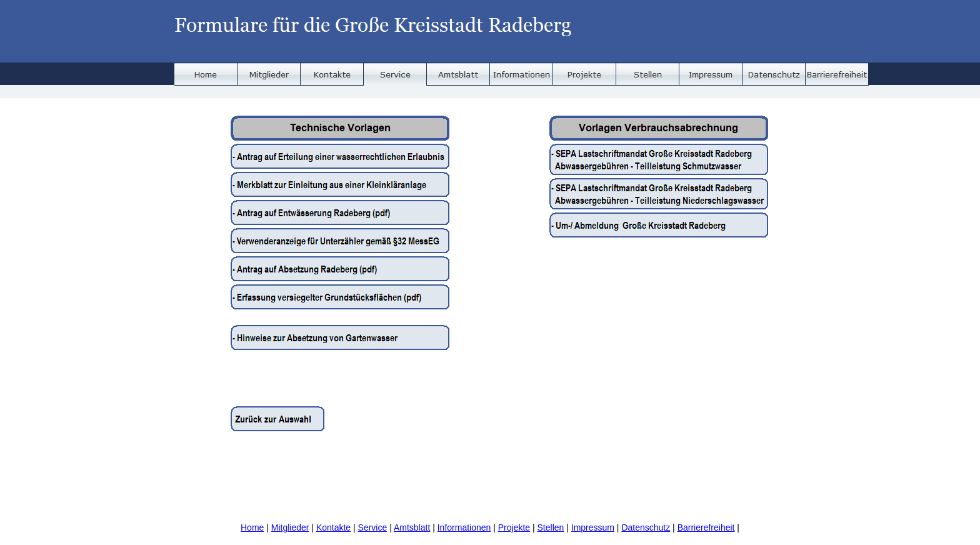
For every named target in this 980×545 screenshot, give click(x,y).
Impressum (593, 527)
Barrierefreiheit (706, 527)
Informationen (464, 527)
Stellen (551, 527)
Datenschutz (646, 527)
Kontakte (333, 527)
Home (252, 527)
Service (373, 527)
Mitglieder (290, 527)
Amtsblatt (412, 527)
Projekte (514, 527)
